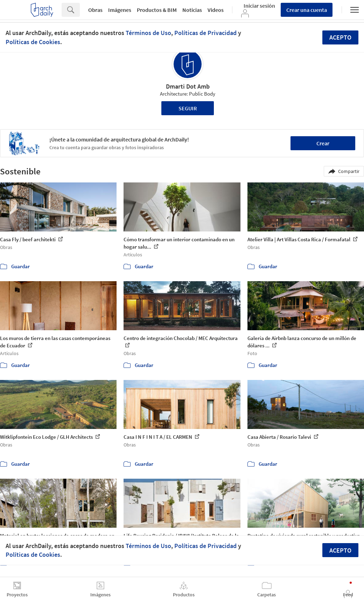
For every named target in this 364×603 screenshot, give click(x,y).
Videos (216, 10)
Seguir (188, 108)
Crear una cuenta (307, 10)
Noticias (192, 10)
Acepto (340, 37)
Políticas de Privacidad (205, 33)
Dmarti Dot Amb (188, 86)
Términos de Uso (148, 33)
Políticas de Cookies (33, 42)
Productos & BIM (157, 10)
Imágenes (120, 10)
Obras (95, 10)
